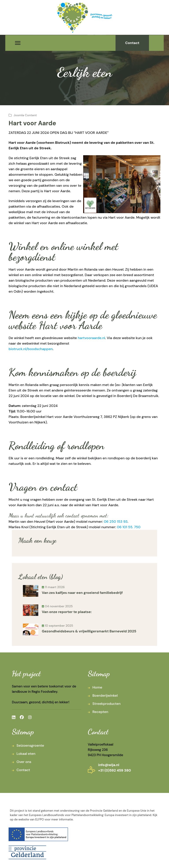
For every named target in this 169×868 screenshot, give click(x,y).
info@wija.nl (109, 765)
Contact (132, 43)
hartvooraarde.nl (91, 338)
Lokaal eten (26, 754)
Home (97, 687)
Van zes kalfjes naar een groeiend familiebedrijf (82, 593)
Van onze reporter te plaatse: (67, 612)
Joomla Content (25, 115)
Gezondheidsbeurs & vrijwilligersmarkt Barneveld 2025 (89, 631)
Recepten (100, 712)
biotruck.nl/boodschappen (31, 349)
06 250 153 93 (116, 522)
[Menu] (18, 43)
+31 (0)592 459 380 (115, 770)
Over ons (24, 762)
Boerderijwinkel (105, 695)
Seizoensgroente (30, 745)
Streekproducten (107, 704)
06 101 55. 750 (129, 527)
